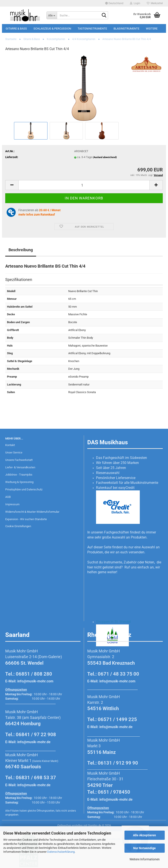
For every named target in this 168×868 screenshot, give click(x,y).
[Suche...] (52, 15)
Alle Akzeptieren (144, 835)
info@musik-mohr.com (35, 681)
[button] (114, 3)
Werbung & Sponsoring (19, 482)
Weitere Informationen (145, 859)
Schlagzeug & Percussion (52, 29)
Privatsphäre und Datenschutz (24, 489)
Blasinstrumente (126, 29)
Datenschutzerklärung (61, 852)
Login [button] (135, 3)
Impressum (12, 504)
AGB (8, 497)
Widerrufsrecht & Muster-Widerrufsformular (32, 512)
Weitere (152, 29)
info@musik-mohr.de (34, 742)
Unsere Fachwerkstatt (19, 460)
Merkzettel (155, 3)
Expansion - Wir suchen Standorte (26, 519)
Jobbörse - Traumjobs (19, 475)
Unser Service (14, 452)
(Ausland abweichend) (105, 157)
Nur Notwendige (144, 848)
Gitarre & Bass (16, 29)
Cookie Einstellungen (18, 526)
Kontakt (10, 445)
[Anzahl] (84, 185)
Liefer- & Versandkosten (20, 467)
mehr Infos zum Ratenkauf (37, 214)
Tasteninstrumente (92, 29)
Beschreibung (21, 250)
